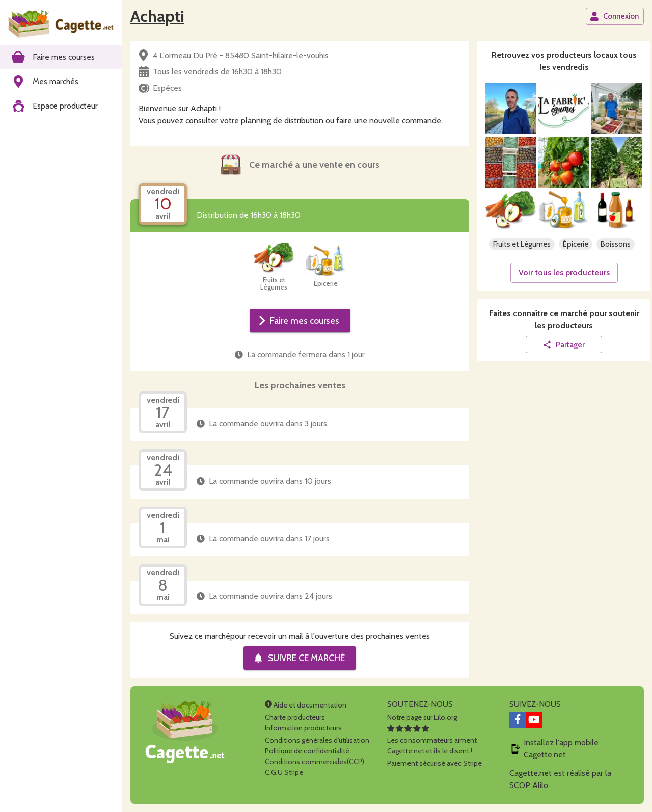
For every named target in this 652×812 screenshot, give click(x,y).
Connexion (614, 16)
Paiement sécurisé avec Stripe (434, 763)
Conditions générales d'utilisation (317, 740)
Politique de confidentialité (307, 751)
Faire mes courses (299, 321)
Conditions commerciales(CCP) (315, 762)
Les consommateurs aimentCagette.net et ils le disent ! (432, 740)
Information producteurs (303, 728)
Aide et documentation (306, 705)
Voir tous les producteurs (564, 272)
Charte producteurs (295, 717)
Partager (564, 345)
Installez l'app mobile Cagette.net (561, 749)
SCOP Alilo (529, 785)
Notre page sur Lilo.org (422, 717)
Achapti (157, 16)
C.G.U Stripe (284, 772)
